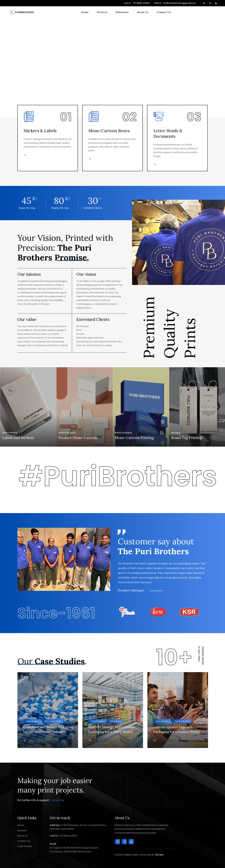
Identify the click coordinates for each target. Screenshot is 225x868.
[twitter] (204, 3)
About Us (143, 12)
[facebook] (210, 3)
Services (102, 12)
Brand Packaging (67, 433)
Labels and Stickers (18, 438)
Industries (122, 12)
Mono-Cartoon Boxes (109, 131)
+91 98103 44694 (141, 3)
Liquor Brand (156, 591)
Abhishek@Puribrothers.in (77, 851)
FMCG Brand (115, 721)
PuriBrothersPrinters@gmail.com (179, 3)
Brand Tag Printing (187, 438)
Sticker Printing (10, 433)
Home (85, 12)
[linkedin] (216, 3)
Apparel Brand (182, 721)
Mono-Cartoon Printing (134, 438)
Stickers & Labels (40, 131)
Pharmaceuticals (53, 721)
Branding (176, 433)
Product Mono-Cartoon (78, 438)
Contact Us (164, 12)
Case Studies (32, 721)
